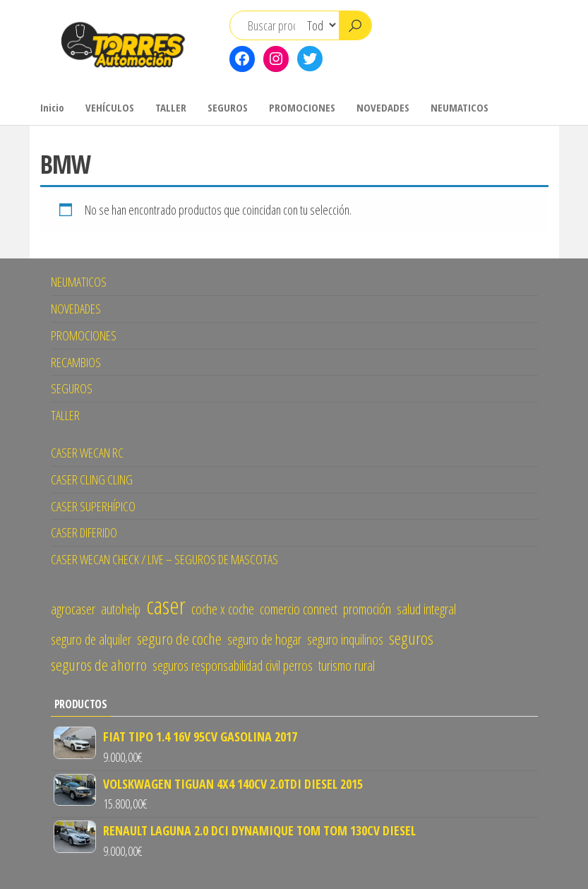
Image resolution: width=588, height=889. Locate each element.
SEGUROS (228, 107)
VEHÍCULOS (110, 107)
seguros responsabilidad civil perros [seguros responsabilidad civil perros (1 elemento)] (233, 666)
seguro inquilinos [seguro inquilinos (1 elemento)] (345, 639)
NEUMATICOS (460, 107)
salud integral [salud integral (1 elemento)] (426, 609)
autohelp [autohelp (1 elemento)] (121, 609)
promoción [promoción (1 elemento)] (367, 609)
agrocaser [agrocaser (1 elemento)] (73, 609)
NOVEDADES (383, 107)
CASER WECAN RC (87, 453)
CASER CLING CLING (92, 479)
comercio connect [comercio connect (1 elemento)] (299, 609)
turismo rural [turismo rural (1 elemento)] (347, 666)
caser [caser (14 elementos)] (166, 605)
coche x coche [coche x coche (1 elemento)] (223, 609)
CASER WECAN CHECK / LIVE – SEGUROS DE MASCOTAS (164, 559)
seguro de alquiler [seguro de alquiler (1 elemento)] (91, 639)
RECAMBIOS (76, 362)
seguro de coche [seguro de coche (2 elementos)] (179, 639)
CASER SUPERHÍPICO (93, 506)
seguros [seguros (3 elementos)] (411, 638)
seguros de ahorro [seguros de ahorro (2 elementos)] (99, 665)
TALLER (171, 107)
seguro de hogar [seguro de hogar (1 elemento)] (264, 639)
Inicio (52, 107)
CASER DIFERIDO (84, 532)
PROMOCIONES (302, 107)
